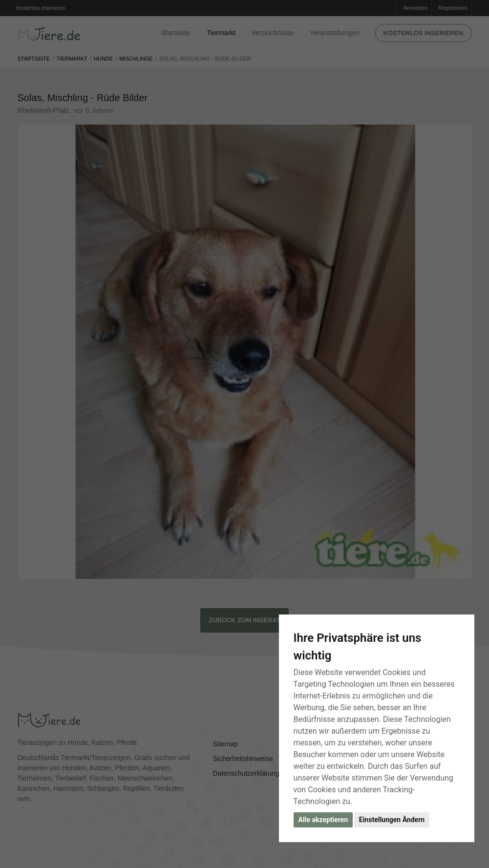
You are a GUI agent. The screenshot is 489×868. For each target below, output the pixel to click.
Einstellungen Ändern (392, 820)
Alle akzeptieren (323, 820)
